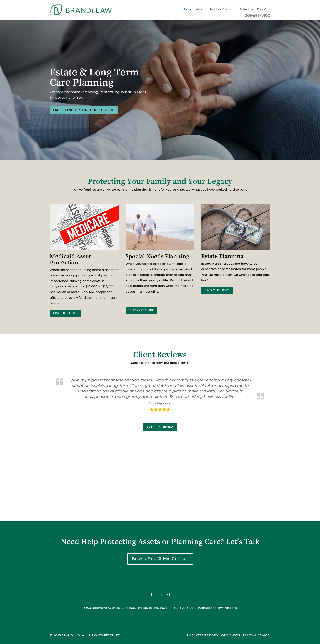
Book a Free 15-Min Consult (160, 559)
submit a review (160, 427)
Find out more (66, 313)
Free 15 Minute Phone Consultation (84, 110)
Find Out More (217, 290)
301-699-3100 (258, 16)
